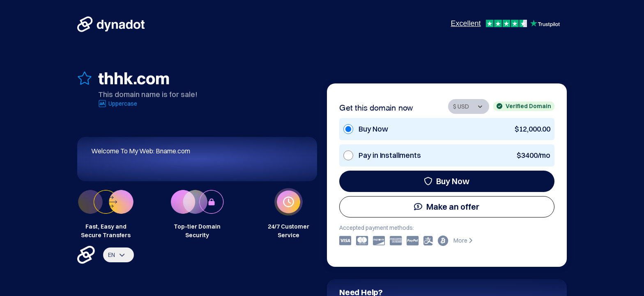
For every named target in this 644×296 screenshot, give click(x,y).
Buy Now (447, 181)
